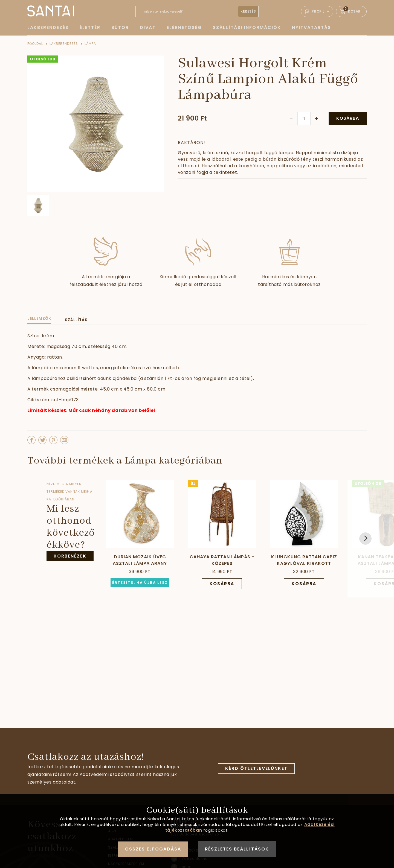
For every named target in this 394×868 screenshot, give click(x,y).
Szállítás (76, 320)
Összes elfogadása (153, 849)
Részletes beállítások (237, 849)
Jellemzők (39, 318)
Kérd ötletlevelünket (256, 768)
